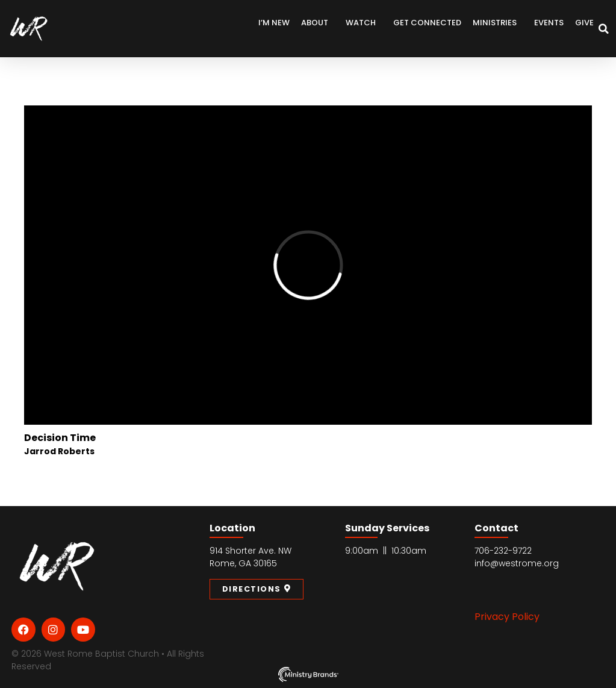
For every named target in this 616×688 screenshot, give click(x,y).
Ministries (498, 23)
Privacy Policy (507, 617)
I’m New (274, 23)
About (318, 23)
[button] (604, 29)
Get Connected (427, 23)
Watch (364, 23)
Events (549, 23)
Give (584, 23)
